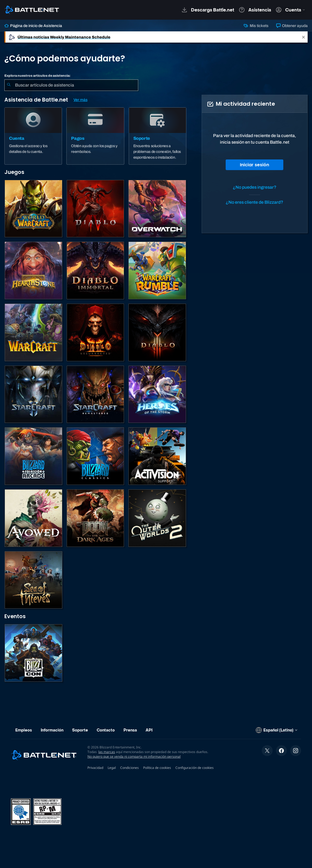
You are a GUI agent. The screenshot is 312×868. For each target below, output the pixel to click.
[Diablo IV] (95, 209)
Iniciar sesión (254, 165)
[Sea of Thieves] (33, 580)
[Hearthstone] (33, 270)
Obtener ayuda (292, 26)
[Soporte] (158, 136)
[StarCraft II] (33, 394)
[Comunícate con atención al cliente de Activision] (157, 456)
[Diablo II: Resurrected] (95, 332)
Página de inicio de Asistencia (33, 26)
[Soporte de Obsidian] (33, 518)
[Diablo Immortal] (95, 270)
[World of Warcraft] (33, 209)
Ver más (80, 100)
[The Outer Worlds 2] (157, 518)
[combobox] (71, 85)
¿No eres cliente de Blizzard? (254, 202)
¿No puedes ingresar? (255, 187)
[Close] (304, 37)
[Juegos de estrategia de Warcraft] (33, 332)
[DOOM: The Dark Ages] (95, 518)
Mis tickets (256, 26)
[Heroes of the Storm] (157, 394)
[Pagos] (95, 136)
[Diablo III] (157, 332)
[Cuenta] (33, 136)
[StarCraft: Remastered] (95, 394)
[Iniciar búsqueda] (9, 85)
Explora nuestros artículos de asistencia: (37, 76)
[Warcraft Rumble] (157, 270)
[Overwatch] (157, 209)
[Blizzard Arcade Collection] (33, 456)
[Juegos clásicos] (95, 456)
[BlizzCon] (33, 653)
